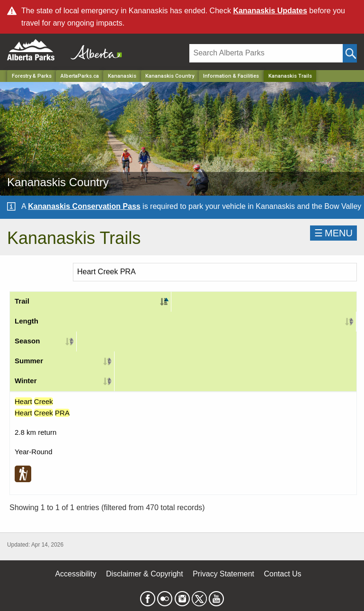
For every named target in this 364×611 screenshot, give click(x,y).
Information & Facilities (231, 76)
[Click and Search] (350, 53)
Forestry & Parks (32, 76)
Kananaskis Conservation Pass (84, 206)
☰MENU (333, 233)
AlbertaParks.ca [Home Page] (80, 76)
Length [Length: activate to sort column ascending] (27, 321)
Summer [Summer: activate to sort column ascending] (29, 361)
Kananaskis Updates (270, 11)
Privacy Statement (223, 574)
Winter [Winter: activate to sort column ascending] (26, 381)
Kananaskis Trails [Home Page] (290, 76)
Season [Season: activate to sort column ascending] (27, 341)
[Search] (266, 53)
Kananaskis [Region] (122, 76)
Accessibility (75, 574)
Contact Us (282, 574)
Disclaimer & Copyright (145, 574)
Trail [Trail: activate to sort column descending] (22, 301)
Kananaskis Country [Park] (170, 76)
